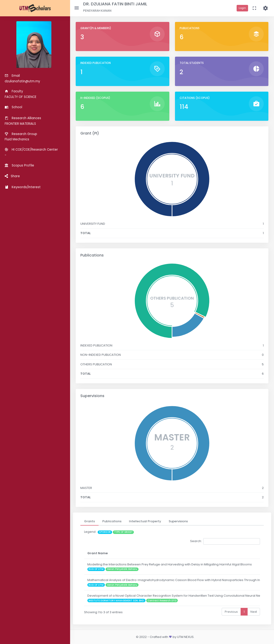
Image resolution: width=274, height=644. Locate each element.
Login (242, 8)
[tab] (89, 521)
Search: (225, 541)
